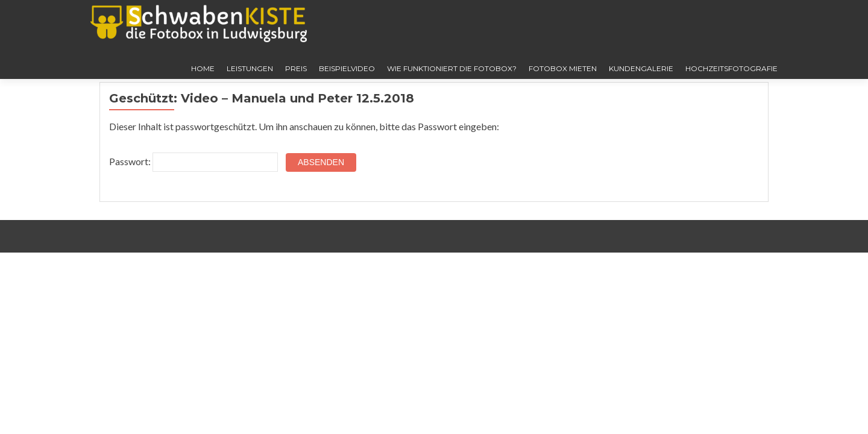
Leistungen (250, 68)
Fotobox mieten (563, 68)
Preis (296, 68)
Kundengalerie (641, 68)
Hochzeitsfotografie (731, 68)
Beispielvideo (347, 68)
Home (203, 68)
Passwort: (193, 162)
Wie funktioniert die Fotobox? (452, 68)
